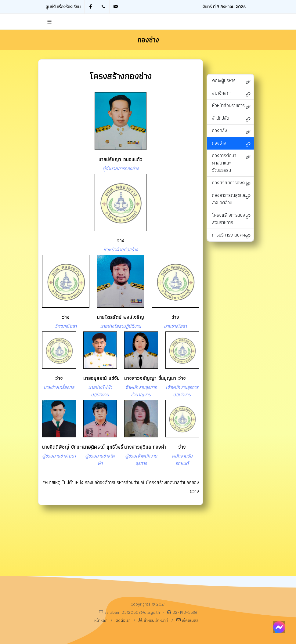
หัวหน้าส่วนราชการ (231, 106)
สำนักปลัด (231, 119)
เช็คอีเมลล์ (188, 620)
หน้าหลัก (101, 620)
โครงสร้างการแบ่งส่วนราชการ (231, 219)
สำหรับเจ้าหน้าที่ (153, 620)
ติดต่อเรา (123, 620)
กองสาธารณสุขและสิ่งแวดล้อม (231, 199)
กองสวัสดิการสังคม (231, 183)
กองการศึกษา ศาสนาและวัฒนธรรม (231, 163)
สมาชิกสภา (231, 94)
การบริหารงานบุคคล (231, 235)
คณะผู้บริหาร (231, 81)
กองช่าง (231, 144)
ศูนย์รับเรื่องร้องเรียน (63, 7)
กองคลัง (231, 131)
